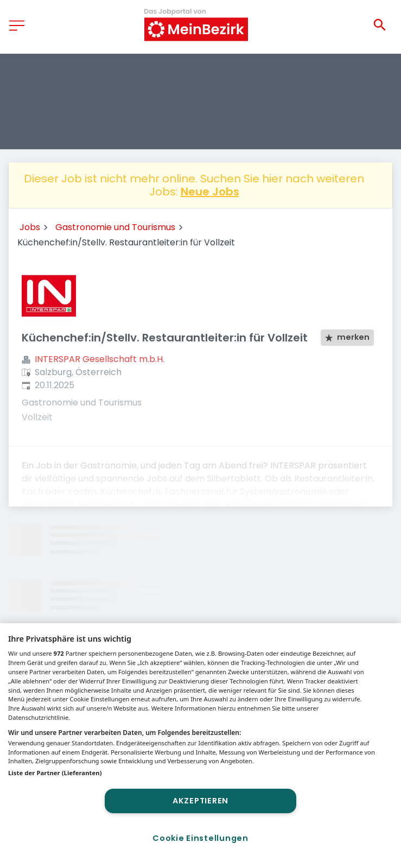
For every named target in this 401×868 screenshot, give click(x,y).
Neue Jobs (210, 192)
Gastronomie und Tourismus (115, 227)
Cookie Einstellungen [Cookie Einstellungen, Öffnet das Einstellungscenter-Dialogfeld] (200, 838)
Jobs (30, 227)
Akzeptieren (200, 801)
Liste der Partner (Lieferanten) (55, 773)
